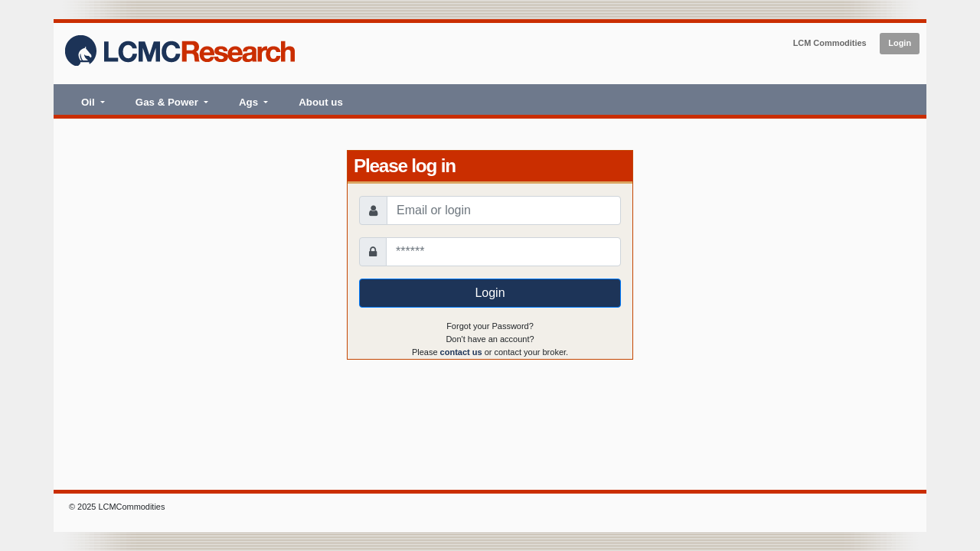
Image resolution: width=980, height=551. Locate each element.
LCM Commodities (830, 43)
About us (321, 102)
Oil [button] (89, 102)
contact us (461, 352)
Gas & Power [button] (168, 102)
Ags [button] (250, 102)
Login (900, 43)
